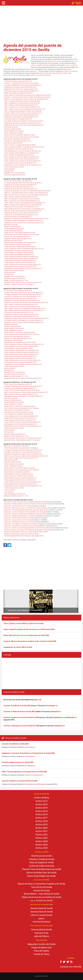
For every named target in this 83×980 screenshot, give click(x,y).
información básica (42, 922)
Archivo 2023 (42, 838)
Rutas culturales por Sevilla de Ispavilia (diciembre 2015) (21, 157)
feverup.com (29, 775)
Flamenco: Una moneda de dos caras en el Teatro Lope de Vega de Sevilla (26, 99)
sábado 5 (40, 65)
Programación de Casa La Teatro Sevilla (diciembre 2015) (21, 115)
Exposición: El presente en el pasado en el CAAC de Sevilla (22, 526)
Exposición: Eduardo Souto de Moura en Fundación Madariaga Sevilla (25, 516)
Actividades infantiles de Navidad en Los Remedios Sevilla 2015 (24, 121)
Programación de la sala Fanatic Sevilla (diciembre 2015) (21, 91)
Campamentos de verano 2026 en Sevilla (18, 647)
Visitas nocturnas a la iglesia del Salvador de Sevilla (20, 145)
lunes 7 (68, 65)
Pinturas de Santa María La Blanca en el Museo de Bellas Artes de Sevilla (26, 532)
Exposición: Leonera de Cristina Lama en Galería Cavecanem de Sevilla (25, 502)
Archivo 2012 (42, 801)
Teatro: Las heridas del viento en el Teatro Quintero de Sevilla (22, 101)
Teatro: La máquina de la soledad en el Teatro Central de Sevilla (23, 111)
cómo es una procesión (41, 915)
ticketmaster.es (30, 756)
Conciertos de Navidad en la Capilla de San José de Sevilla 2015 (23, 454)
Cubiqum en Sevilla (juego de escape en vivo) (18, 141)
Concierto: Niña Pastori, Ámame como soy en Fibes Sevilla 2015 (24, 293)
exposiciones (30, 69)
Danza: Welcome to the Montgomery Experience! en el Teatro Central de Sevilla (27, 95)
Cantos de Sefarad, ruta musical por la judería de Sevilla (21, 346)
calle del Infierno (42, 936)
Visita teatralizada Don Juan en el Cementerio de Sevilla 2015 (22, 151)
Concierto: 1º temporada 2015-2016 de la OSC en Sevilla (21, 83)
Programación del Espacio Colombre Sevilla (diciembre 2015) (23, 123)
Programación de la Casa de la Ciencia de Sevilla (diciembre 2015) (24, 125)
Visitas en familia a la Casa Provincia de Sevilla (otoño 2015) (22, 161)
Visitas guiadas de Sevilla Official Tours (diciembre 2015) (22, 153)
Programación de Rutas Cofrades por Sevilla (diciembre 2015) (23, 165)
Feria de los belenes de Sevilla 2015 (15, 175)
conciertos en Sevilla (69, 71)
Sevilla (40, 57)
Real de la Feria (41, 933)
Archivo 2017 (42, 818)
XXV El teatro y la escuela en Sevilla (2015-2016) (19, 312)
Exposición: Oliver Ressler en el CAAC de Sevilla (19, 506)
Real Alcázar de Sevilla (11, 127)
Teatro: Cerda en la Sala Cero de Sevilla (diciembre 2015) (21, 105)
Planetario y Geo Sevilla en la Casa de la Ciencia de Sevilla (21, 534)
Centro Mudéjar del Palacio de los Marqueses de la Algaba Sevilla (24, 536)
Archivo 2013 (42, 804)
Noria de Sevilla (9, 171)
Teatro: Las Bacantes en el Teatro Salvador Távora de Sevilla (22, 103)
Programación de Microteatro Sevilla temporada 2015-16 (21, 117)
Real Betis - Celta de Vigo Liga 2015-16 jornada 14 (19, 285)
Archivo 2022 (42, 835)
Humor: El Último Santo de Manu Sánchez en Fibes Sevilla (22, 390)
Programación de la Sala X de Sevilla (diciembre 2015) (20, 87)
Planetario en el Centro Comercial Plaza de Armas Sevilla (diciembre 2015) (26, 219)
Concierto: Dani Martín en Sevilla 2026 (15, 744)
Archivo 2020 (42, 828)
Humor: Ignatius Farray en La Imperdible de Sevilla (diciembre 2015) (25, 109)
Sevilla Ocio (16, 540)
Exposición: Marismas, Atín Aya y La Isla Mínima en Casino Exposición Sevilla (28, 508)
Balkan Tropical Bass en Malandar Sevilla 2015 (19, 93)
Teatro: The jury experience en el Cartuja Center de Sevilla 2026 (24, 772)
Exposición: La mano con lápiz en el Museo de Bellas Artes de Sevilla (25, 512)
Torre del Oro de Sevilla (41, 887)
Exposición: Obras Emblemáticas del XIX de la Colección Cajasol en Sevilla (27, 510)
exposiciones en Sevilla (10, 75)
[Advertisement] (41, 24)
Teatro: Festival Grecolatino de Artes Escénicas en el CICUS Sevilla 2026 (29, 629)
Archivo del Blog (41, 798)
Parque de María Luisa (41, 947)
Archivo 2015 (42, 811)
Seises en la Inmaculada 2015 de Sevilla (16, 446)
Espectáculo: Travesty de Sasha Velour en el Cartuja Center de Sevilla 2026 (28, 753)
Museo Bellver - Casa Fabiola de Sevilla (41, 894)
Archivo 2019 (42, 825)
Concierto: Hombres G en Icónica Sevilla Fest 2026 (20, 781)
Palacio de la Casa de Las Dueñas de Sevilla (41, 897)
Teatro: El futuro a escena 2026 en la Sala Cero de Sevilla (24, 623)
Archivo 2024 (42, 841)
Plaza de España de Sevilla (42, 862)
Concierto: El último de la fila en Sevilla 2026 (19, 712)
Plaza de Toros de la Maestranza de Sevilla (17, 139)
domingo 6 (47, 65)
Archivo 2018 (42, 821)
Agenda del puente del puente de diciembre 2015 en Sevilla (33, 48)
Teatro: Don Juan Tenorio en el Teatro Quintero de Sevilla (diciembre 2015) (26, 195)
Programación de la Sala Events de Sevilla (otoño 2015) (21, 89)
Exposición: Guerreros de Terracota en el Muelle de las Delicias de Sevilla (26, 514)
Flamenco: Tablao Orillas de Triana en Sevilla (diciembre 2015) (23, 113)
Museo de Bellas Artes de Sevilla (14, 131)
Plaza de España (41, 951)
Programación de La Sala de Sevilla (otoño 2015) (19, 187)
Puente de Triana (41, 954)
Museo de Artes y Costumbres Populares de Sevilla (20, 135)
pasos (41, 918)
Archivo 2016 (42, 814)
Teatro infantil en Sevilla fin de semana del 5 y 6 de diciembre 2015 (24, 209)
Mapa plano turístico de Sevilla (41, 944)
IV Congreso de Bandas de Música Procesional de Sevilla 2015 (23, 85)
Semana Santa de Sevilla (41, 908)
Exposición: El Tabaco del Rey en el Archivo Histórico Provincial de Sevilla (26, 504)
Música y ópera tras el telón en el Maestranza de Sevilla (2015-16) (24, 147)
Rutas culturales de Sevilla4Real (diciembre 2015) (19, 155)
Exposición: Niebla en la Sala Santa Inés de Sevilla (19, 518)
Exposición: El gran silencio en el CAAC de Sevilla (19, 520)
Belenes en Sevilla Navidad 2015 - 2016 (16, 281)
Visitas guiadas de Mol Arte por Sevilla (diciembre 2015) (21, 159)
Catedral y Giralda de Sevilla (13, 129)
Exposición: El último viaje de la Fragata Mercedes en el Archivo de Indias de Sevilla (29, 528)
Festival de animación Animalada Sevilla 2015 (18, 119)
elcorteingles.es (30, 747)
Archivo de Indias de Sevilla (41, 866)
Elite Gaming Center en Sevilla (13, 143)
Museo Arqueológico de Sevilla (13, 133)
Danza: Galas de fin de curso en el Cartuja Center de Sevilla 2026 (26, 635)
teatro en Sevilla (44, 73)
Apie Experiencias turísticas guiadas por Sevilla (19, 149)
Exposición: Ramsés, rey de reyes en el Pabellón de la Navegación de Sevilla (27, 530)
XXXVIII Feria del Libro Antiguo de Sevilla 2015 (18, 81)
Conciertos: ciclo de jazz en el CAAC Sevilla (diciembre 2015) (22, 297)
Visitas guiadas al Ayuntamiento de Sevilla (17, 245)
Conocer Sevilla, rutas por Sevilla (14, 167)
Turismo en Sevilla (44, 900)
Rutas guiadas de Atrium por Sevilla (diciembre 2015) (21, 163)
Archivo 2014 (42, 808)
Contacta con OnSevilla (71, 967)
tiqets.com (38, 700)
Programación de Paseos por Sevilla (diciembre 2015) (20, 261)
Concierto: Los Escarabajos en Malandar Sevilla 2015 (20, 388)
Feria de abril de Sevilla (42, 930)
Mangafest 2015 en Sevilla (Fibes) (15, 173)
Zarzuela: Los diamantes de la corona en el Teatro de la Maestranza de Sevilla (27, 97)
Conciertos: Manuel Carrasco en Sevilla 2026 (18, 762)
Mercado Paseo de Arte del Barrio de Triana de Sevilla (20, 243)
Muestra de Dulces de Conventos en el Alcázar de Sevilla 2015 (23, 283)
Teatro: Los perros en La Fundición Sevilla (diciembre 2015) (22, 107)
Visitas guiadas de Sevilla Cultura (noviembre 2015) (20, 263)
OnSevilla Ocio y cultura (54, 61)
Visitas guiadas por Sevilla (59, 73)
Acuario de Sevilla (9, 169)
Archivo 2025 (42, 845)
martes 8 (74, 65)
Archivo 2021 (42, 831)
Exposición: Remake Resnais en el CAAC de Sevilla (19, 522)
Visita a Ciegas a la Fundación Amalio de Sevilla (19, 253)
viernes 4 (34, 65)
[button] (4, 601)
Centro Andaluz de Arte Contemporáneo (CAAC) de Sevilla (22, 137)
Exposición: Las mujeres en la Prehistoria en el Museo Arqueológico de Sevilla (27, 524)
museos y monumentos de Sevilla (40, 75)
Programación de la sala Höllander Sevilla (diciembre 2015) (22, 300)
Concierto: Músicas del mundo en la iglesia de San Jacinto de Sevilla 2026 (30, 641)
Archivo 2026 (42, 848)
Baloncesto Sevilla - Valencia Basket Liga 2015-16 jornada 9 (22, 440)
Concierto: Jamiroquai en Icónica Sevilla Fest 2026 (21, 726)
